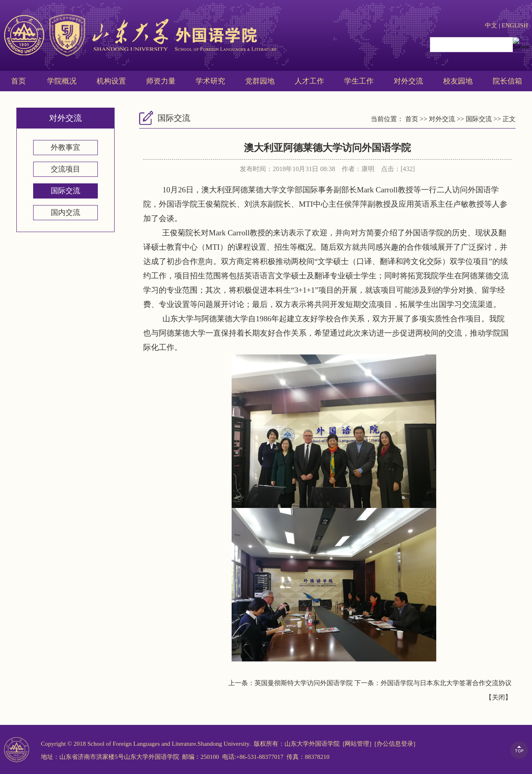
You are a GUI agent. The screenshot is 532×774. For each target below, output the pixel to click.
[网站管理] (357, 744)
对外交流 (408, 81)
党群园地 (260, 81)
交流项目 (65, 169)
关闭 (498, 697)
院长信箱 (507, 81)
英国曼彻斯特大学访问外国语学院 (304, 683)
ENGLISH (515, 25)
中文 (491, 25)
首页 (18, 81)
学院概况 (62, 81)
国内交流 (65, 212)
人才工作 (309, 81)
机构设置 (111, 81)
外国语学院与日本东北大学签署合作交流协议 (446, 683)
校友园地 (458, 81)
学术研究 (210, 81)
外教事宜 (65, 147)
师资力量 (161, 81)
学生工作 (359, 81)
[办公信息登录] (395, 744)
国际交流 (65, 191)
